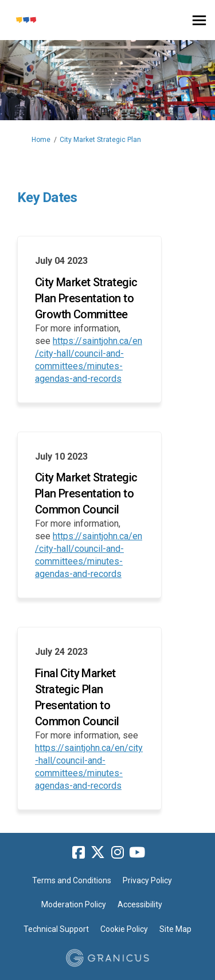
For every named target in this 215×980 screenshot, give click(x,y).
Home (41, 140)
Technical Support (56, 929)
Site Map (175, 929)
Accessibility (140, 904)
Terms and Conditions (72, 880)
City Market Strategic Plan (100, 140)
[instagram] (118, 853)
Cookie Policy (124, 929)
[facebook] (79, 853)
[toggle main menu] (199, 20)
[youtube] (137, 853)
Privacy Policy (147, 880)
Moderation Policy (74, 904)
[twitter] (98, 853)
